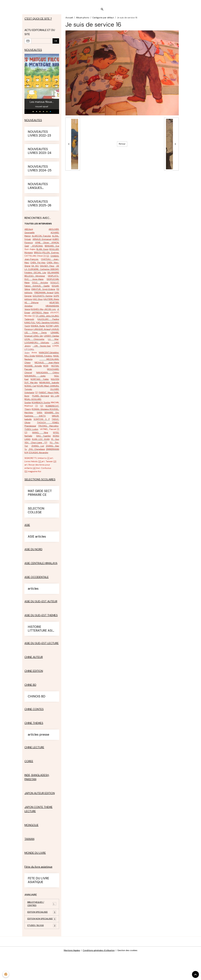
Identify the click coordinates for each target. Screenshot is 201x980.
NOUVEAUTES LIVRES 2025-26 (40, 205)
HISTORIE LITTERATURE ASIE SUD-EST (41, 650)
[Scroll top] (195, 974)
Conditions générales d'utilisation (99, 976)
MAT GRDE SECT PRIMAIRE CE (40, 515)
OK (56, 42)
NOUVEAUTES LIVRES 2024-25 (40, 170)
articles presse (39, 756)
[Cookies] (6, 974)
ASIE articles (37, 558)
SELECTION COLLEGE (36, 532)
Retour (122, 145)
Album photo (83, 19)
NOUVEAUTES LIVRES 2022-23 (39, 135)
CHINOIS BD (37, 718)
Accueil (69, 19)
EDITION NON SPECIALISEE (42, 943)
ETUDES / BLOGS (42, 951)
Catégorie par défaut (103, 19)
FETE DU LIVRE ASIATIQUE (38, 902)
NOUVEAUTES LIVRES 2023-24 (40, 153)
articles (33, 610)
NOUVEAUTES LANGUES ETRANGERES (38, 188)
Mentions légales (71, 976)
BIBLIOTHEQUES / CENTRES (42, 926)
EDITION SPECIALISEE (42, 934)
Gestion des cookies (129, 976)
